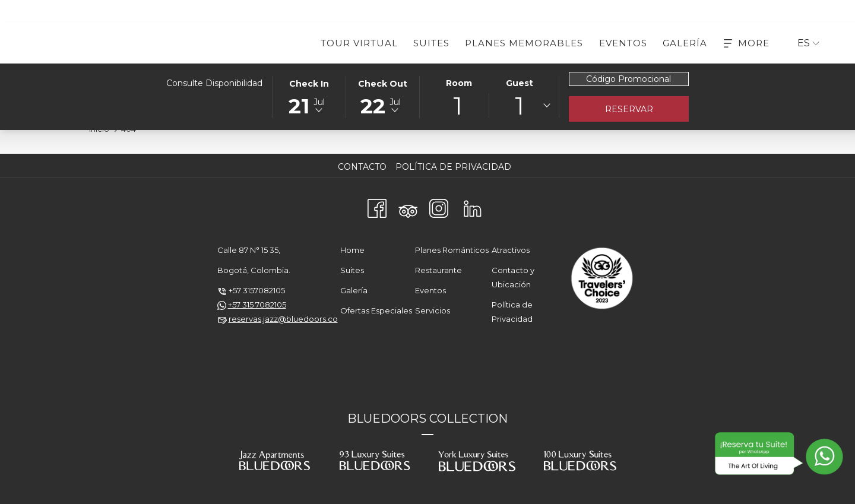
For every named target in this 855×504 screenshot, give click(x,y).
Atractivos (511, 250)
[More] (747, 43)
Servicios (433, 310)
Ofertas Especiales (376, 310)
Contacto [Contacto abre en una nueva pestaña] (364, 167)
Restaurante (438, 270)
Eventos (430, 290)
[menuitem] (359, 43)
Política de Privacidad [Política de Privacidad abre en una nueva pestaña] (455, 167)
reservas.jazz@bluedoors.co (283, 319)
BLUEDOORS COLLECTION (427, 419)
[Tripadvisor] (408, 207)
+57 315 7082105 (257, 305)
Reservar (629, 109)
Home (352, 250)
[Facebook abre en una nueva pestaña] (377, 207)
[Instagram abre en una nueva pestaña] (439, 207)
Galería (354, 290)
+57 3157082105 (257, 290)
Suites (352, 270)
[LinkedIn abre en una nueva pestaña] (473, 207)
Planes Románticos (452, 250)
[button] (309, 96)
